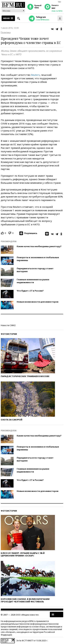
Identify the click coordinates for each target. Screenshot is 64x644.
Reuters (35, 75)
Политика (6, 32)
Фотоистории (9, 334)
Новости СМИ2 (8, 325)
